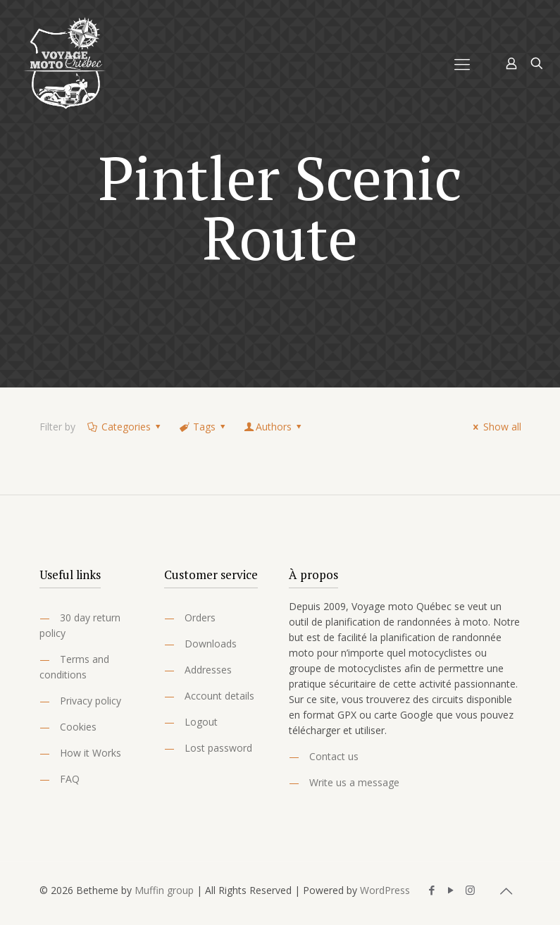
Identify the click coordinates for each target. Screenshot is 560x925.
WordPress (385, 890)
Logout (201, 722)
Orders (200, 617)
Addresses (208, 670)
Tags (204, 427)
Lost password (218, 748)
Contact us (334, 756)
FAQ (70, 779)
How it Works (91, 753)
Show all (495, 427)
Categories (125, 427)
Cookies (78, 727)
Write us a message (354, 782)
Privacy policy (91, 701)
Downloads (211, 644)
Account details (219, 696)
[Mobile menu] (462, 63)
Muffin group (164, 890)
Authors (274, 427)
